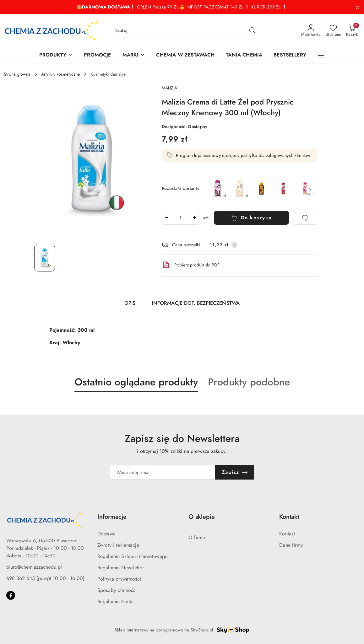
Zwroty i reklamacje (118, 545)
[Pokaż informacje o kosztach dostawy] (234, 245)
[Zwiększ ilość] (194, 218)
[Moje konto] (311, 31)
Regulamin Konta (115, 602)
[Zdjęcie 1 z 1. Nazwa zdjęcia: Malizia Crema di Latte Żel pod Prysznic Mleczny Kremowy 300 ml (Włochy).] (45, 258)
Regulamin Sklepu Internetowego (133, 556)
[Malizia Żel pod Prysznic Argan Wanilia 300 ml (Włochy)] (262, 189)
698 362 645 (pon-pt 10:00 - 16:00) (45, 578)
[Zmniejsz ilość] (167, 218)
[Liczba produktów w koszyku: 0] (352, 31)
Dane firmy (291, 545)
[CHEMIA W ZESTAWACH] (185, 55)
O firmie (197, 538)
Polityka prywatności (119, 579)
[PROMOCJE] (97, 55)
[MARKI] (134, 55)
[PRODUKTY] (56, 55)
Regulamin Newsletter (121, 568)
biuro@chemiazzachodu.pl (34, 567)
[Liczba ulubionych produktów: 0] (333, 31)
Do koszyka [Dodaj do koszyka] (251, 218)
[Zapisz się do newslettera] (163, 472)
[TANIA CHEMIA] (244, 55)
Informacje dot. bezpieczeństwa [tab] (196, 303)
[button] (321, 56)
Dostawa (106, 534)
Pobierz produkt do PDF (191, 265)
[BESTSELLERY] (290, 55)
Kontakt (287, 534)
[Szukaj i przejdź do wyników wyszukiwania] (252, 31)
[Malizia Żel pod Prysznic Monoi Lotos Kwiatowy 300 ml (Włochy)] (305, 189)
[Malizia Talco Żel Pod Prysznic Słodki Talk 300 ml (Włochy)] (240, 189)
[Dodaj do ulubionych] (305, 218)
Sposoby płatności (117, 590)
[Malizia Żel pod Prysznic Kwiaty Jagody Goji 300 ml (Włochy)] (284, 189)
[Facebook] (11, 595)
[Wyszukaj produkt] (185, 31)
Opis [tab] (130, 303)
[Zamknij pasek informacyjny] (357, 7)
